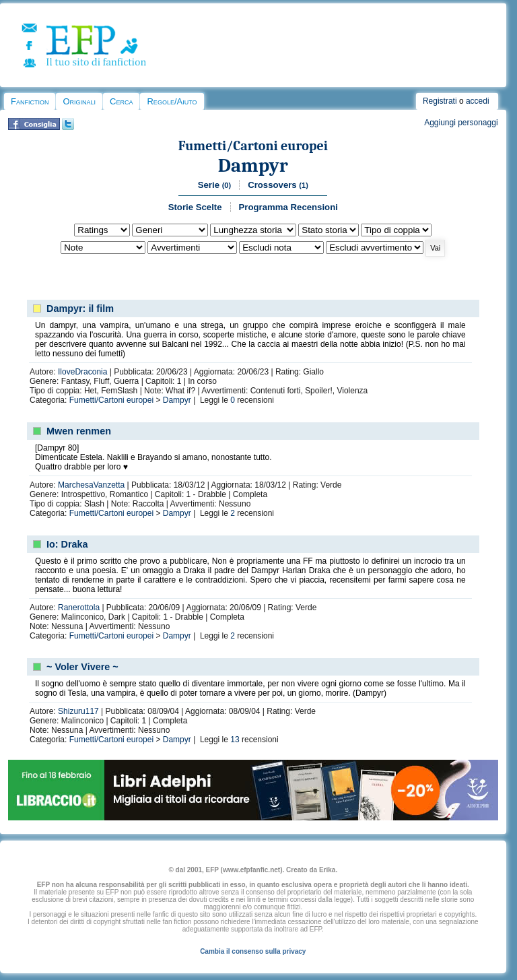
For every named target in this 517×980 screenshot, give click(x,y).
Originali (79, 101)
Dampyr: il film (80, 308)
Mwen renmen (79, 431)
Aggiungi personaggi (461, 123)
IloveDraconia (82, 372)
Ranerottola (79, 608)
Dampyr (253, 165)
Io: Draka (67, 544)
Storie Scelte (195, 207)
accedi (478, 101)
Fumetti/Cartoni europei (253, 146)
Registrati (440, 101)
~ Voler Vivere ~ (82, 667)
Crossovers (278, 185)
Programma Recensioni (288, 207)
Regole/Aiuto (172, 101)
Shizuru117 (78, 711)
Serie (214, 185)
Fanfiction (30, 101)
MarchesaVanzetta (91, 485)
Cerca (121, 101)
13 (235, 740)
